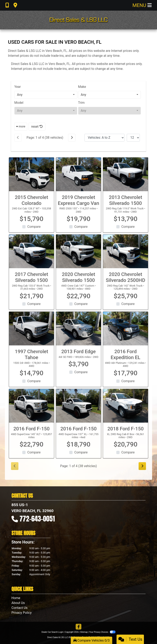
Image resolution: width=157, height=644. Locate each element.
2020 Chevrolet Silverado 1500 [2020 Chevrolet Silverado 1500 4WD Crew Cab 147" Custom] (79, 281)
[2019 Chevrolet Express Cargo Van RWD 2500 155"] (78, 178)
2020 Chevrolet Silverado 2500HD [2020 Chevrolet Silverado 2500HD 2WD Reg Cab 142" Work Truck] (126, 281)
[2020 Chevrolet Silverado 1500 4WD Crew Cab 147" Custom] (78, 255)
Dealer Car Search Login (52, 632)
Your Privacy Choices (102, 632)
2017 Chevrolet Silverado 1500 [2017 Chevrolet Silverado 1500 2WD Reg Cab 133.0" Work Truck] (32, 281)
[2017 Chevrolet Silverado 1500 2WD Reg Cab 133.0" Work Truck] (31, 255)
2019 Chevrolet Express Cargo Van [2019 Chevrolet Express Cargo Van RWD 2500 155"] (78, 204)
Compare (34, 230)
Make (82, 87)
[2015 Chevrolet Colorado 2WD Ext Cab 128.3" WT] (31, 178)
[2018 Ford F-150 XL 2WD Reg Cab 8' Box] (126, 409)
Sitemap (84, 632)
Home (16, 598)
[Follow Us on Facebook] (78, 627)
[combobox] (46, 95)
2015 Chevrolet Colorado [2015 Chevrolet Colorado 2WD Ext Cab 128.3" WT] (32, 204)
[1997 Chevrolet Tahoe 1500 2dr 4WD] (31, 332)
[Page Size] (133, 138)
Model (19, 103)
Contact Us (20, 608)
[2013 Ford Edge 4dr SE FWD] (78, 332)
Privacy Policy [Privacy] (22, 613)
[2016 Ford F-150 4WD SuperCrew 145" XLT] (31, 409)
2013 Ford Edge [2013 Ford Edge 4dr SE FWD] (78, 355)
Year (18, 87)
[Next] (72, 138)
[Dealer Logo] (78, 20)
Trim (81, 103)
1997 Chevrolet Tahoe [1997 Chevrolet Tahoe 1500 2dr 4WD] (32, 358)
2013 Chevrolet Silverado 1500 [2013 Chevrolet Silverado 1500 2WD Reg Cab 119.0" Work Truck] (126, 204)
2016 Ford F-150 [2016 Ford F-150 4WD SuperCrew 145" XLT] (31, 432)
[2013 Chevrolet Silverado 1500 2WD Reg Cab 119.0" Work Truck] (126, 178)
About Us (18, 603)
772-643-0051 (37, 519)
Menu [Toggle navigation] (142, 5)
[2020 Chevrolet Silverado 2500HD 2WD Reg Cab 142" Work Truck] (126, 255)
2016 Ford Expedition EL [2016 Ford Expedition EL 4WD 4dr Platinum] (125, 358)
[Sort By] (104, 138)
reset (37, 127)
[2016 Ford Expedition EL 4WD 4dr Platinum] (126, 332)
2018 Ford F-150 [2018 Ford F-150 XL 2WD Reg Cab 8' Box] (125, 432)
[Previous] (18, 138)
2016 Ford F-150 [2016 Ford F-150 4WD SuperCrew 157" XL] (78, 432)
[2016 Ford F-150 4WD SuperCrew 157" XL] (78, 409)
